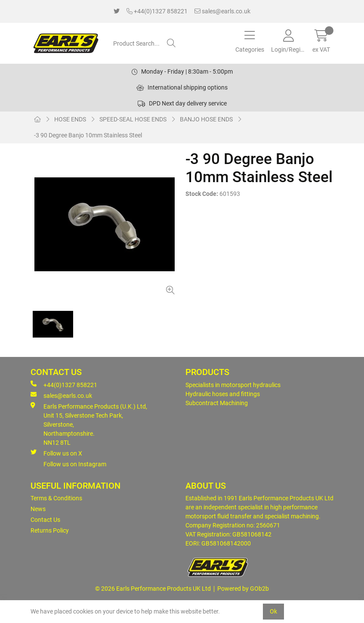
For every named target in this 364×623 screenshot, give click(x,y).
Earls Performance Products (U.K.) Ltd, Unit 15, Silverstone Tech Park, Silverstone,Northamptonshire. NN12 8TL (89, 424)
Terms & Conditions (56, 498)
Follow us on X (56, 453)
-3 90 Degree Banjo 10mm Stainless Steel (88, 135)
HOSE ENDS (70, 119)
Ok (273, 611)
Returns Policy (50, 530)
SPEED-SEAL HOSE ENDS (133, 119)
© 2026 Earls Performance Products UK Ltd (153, 589)
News (38, 509)
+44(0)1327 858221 (157, 11)
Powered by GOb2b (243, 589)
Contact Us (45, 520)
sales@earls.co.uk (222, 11)
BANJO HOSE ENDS (206, 119)
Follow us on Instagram (75, 464)
